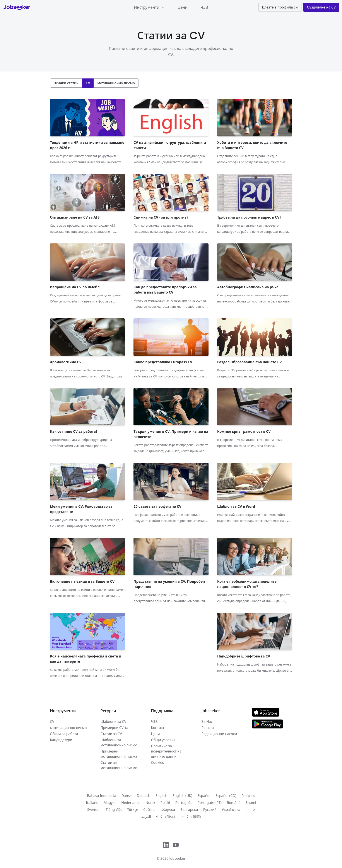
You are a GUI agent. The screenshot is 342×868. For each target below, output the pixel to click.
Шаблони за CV (113, 722)
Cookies (157, 763)
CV (52, 722)
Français (248, 796)
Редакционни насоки (219, 734)
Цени (182, 7)
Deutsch (144, 796)
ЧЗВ (204, 7)
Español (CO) (226, 796)
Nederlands (131, 803)
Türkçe (133, 810)
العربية (146, 817)
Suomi (251, 803)
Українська (231, 810)
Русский (210, 810)
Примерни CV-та (114, 728)
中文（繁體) (192, 817)
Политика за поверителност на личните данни (166, 751)
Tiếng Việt (114, 810)
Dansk (126, 796)
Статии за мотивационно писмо (119, 765)
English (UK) (182, 796)
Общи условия (163, 740)
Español (204, 796)
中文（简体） (167, 817)
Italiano (92, 803)
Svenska (94, 810)
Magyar (110, 803)
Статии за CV (111, 734)
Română (234, 803)
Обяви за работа (64, 734)
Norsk (150, 803)
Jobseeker (177, 858)
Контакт (158, 728)
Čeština (149, 810)
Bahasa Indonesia (102, 796)
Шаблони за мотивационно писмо (119, 742)
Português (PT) (210, 803)
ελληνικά (168, 810)
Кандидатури (61, 740)
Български (189, 810)
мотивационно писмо (68, 728)
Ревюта (208, 728)
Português (184, 803)
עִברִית (250, 810)
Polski (165, 803)
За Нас (207, 722)
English (161, 796)
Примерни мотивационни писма (119, 754)
